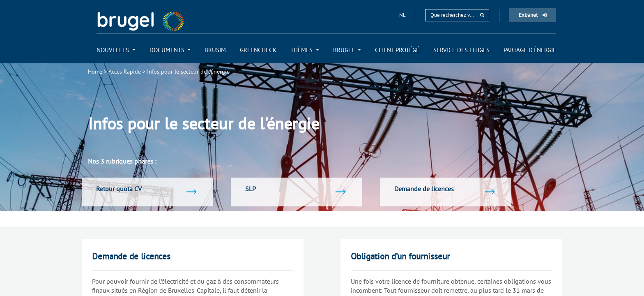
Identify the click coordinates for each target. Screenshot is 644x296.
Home (95, 72)
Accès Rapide (125, 72)
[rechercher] (482, 15)
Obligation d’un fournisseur (400, 256)
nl (403, 15)
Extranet (533, 15)
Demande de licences (131, 256)
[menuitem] (116, 50)
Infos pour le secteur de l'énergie (188, 72)
